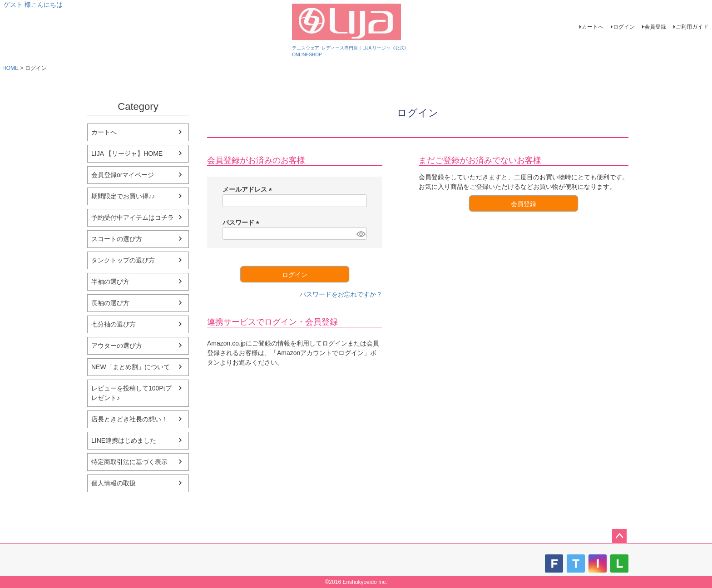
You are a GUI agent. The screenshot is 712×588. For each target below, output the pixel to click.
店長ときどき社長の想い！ (129, 419)
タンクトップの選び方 (123, 260)
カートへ (593, 27)
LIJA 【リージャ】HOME (127, 153)
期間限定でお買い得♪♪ (123, 196)
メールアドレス (249, 189)
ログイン (624, 27)
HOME (10, 68)
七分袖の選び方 (114, 324)
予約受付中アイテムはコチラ (133, 217)
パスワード (242, 222)
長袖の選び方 (110, 303)
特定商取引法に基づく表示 (129, 462)
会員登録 (655, 27)
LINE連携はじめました (124, 440)
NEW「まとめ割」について (131, 367)
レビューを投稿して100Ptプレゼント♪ (131, 393)
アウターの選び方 (117, 346)
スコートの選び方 (117, 239)
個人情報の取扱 (114, 483)
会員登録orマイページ (123, 175)
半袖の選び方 (110, 282)
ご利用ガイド (692, 27)
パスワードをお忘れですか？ (341, 294)
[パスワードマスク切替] (360, 234)
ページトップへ (619, 536)
